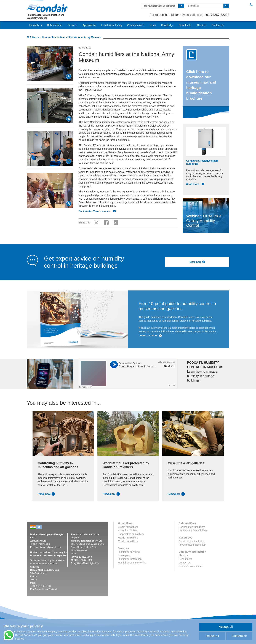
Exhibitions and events (191, 566)
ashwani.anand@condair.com (47, 547)
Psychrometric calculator (192, 545)
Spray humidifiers (128, 530)
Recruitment (185, 559)
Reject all (212, 636)
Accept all (226, 627)
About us (201, 25)
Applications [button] (89, 25)
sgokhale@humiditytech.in (86, 563)
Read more (195, 184)
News (153, 25)
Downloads (185, 25)
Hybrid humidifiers (128, 538)
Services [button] (73, 25)
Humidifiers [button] (36, 25)
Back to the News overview (97, 211)
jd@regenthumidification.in (46, 589)
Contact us (218, 25)
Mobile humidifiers (128, 541)
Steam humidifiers (128, 527)
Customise (239, 636)
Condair (47, 8)
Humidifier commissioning (132, 563)
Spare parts (124, 555)
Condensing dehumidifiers (193, 530)
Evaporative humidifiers (131, 534)
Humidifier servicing (129, 552)
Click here (197, 262)
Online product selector (191, 541)
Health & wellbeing (112, 25)
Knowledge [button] (167, 25)
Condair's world (136, 25)
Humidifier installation (130, 559)
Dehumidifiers (55, 25)
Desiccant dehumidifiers (192, 527)
